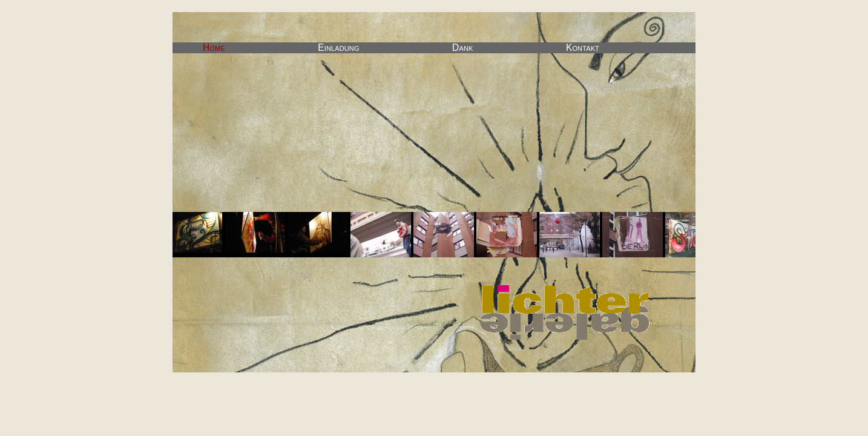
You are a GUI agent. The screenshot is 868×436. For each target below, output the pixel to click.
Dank (462, 48)
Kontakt (583, 48)
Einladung (338, 48)
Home (214, 48)
